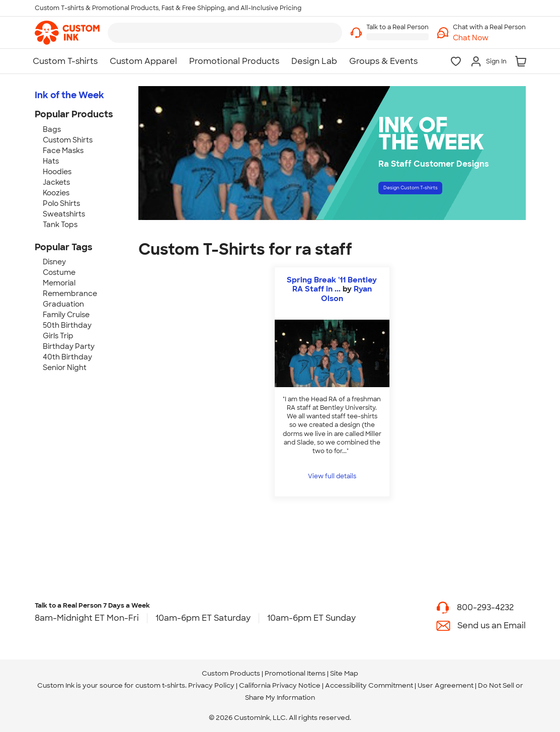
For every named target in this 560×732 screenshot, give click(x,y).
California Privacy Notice (280, 685)
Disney (54, 262)
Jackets (56, 182)
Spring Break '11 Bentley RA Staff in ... (332, 284)
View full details (332, 476)
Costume (59, 272)
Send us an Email (492, 626)
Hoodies (57, 172)
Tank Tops (60, 225)
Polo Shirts (61, 203)
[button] (489, 38)
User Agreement (446, 685)
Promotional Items (295, 673)
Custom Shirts (68, 140)
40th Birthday (67, 357)
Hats (51, 161)
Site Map (344, 673)
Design (434, 192)
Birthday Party (69, 346)
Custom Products (231, 673)
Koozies (56, 193)
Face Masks (63, 151)
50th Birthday (67, 325)
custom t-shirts (160, 685)
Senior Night (65, 368)
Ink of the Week (69, 95)
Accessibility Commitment (369, 685)
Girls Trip (58, 336)
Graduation (63, 304)
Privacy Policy (211, 685)
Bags (52, 129)
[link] (67, 33)
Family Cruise (66, 315)
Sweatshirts (64, 214)
